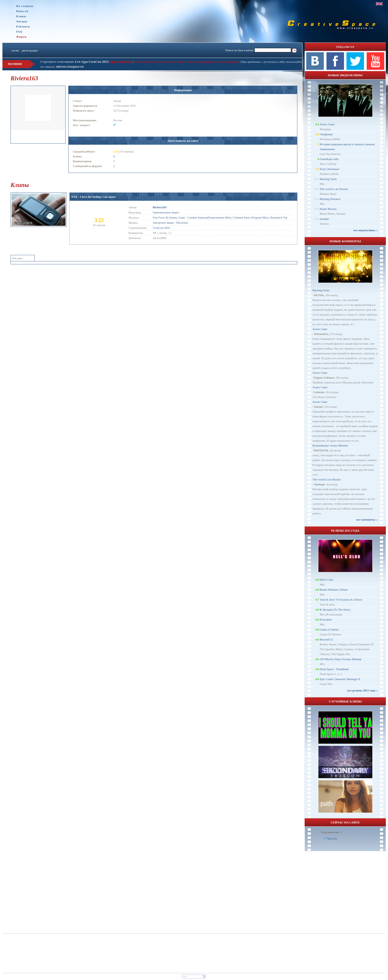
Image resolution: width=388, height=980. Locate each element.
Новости (22, 11)
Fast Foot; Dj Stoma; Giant (169, 217)
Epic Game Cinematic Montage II (340, 679)
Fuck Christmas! (330, 169)
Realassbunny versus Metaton (330, 445)
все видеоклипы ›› (366, 230)
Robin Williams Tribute (334, 590)
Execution (326, 619)
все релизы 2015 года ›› (363, 690)
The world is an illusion (334, 189)
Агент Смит (327, 124)
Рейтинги (23, 27)
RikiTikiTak (321, 450)
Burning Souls (328, 179)
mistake (324, 219)
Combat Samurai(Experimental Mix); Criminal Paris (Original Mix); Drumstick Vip (237, 217)
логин (15, 50)
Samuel (319, 407)
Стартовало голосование (75, 62)
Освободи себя (329, 159)
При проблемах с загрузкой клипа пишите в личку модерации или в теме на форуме (186, 62)
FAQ (19, 32)
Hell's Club (326, 580)
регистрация (30, 50)
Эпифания (326, 134)
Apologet (319, 484)
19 (154, 233)
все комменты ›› (367, 520)
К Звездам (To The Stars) (335, 610)
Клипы (21, 16)
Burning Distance (330, 199)
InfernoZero (321, 334)
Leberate (319, 392)
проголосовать (121, 62)
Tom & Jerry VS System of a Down (341, 600)
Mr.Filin (319, 295)
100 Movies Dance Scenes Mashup (341, 659)
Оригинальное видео (166, 212)
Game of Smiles (329, 629)
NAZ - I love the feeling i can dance (93, 197)
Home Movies (328, 209)
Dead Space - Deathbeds (334, 669)
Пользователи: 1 (331, 832)
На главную (25, 6)
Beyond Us (326, 639)
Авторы (22, 21)
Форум (21, 37)
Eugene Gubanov (324, 378)
